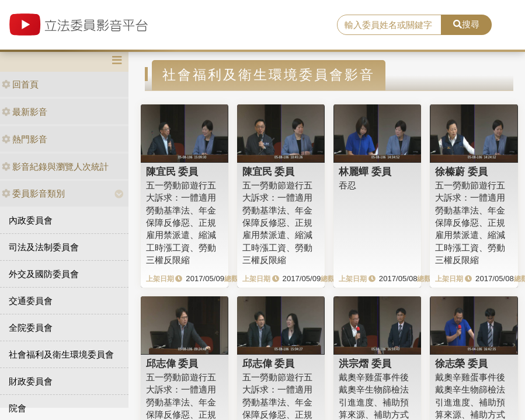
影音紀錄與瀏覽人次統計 (55, 167)
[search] (389, 25)
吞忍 (347, 185)
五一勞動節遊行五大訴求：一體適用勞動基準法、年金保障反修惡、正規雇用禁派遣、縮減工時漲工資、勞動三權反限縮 (181, 223)
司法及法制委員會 (44, 247)
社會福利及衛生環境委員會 (61, 354)
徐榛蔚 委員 (461, 171)
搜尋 (466, 24)
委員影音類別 (33, 193)
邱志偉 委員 (172, 363)
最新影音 (25, 112)
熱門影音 (25, 139)
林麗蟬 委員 (365, 171)
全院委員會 (31, 328)
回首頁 (20, 84)
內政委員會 (31, 220)
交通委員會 (31, 301)
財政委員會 (31, 381)
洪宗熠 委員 (365, 363)
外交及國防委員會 (44, 274)
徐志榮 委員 (461, 363)
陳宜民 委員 (172, 171)
